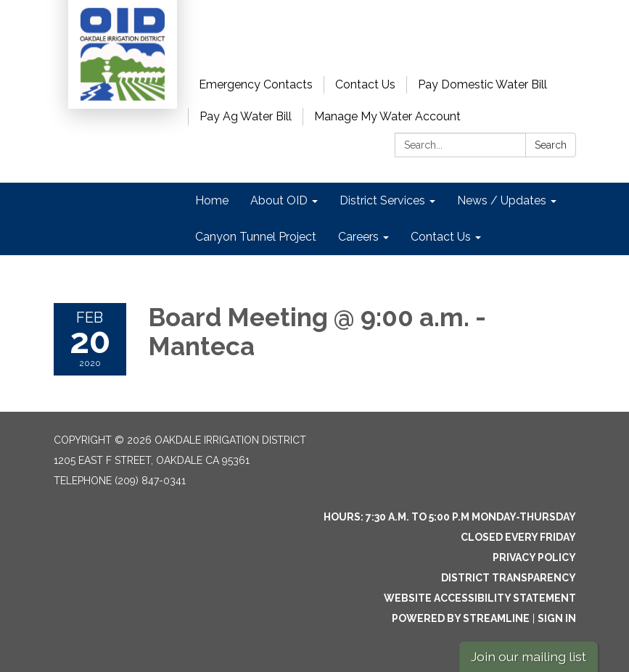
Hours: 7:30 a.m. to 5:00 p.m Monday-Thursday (450, 517)
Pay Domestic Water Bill (482, 84)
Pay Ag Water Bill (246, 116)
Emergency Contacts (256, 84)
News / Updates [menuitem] (502, 200)
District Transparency (509, 578)
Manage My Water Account (387, 116)
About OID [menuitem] (279, 200)
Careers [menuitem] (358, 237)
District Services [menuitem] (382, 200)
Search (551, 145)
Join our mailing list (529, 656)
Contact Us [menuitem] (441, 237)
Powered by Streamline (461, 618)
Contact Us (365, 84)
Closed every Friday (518, 537)
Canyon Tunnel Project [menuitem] (256, 237)
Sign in (557, 618)
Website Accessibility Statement (480, 598)
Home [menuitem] (212, 200)
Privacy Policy (534, 557)
